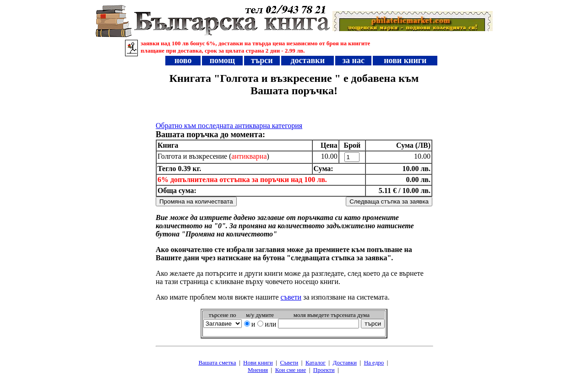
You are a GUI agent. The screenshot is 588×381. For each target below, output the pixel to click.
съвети (291, 297)
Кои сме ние (291, 370)
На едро (374, 362)
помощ (222, 60)
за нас (353, 60)
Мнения (258, 370)
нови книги (405, 60)
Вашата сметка (217, 362)
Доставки (345, 362)
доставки (308, 60)
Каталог (316, 362)
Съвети (289, 362)
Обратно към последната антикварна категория (229, 126)
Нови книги (258, 362)
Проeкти (324, 370)
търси (262, 60)
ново (183, 60)
